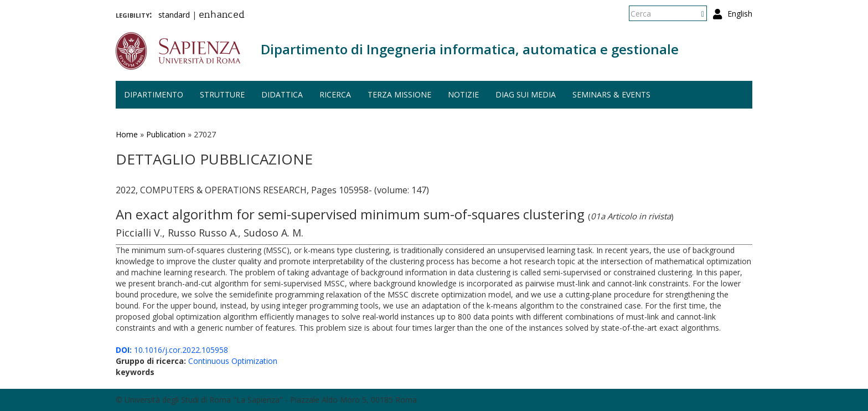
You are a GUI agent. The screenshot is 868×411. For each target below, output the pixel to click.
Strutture (222, 94)
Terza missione (399, 94)
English (740, 14)
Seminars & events (611, 94)
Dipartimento (154, 94)
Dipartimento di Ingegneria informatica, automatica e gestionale (470, 49)
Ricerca (335, 94)
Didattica (282, 94)
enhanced (222, 16)
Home (127, 134)
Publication (166, 134)
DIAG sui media (526, 94)
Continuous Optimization (233, 361)
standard (174, 15)
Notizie (463, 94)
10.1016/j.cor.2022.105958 (172, 350)
